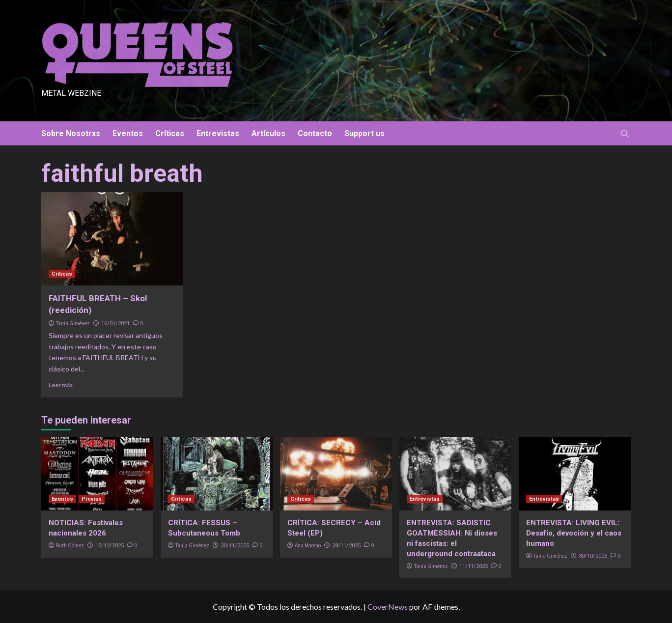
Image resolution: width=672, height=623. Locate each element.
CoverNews (388, 607)
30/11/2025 (235, 546)
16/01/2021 (115, 324)
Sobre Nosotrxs (71, 133)
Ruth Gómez (70, 545)
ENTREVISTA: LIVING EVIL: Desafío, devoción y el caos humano (574, 533)
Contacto (315, 133)
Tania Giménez (73, 323)
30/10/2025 (593, 556)
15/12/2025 (110, 546)
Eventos (128, 133)
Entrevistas (218, 133)
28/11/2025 (346, 546)
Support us (364, 133)
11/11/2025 (474, 566)
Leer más (61, 385)
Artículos (268, 133)
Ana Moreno (308, 545)
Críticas (170, 133)
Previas (92, 499)
